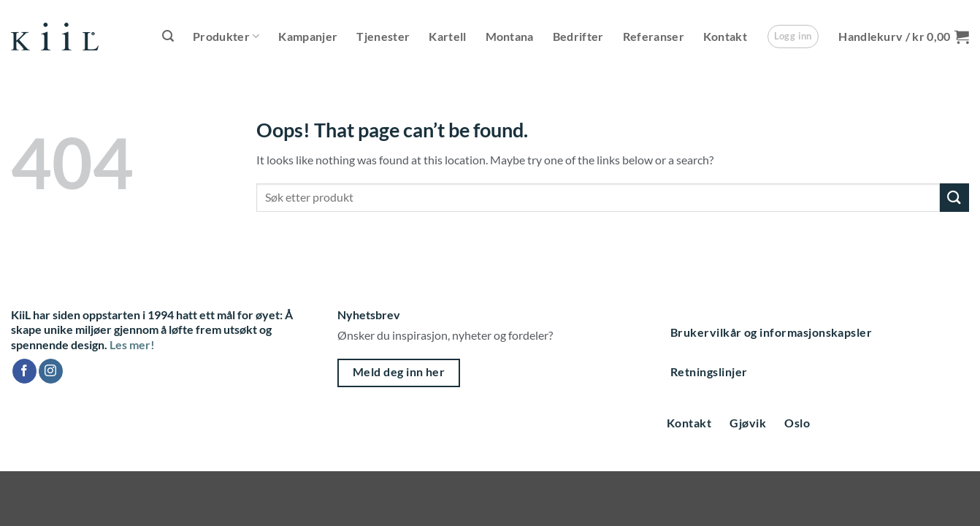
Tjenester (383, 36)
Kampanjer (308, 36)
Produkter (226, 37)
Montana (510, 36)
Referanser (654, 36)
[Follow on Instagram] (51, 371)
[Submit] (954, 198)
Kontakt (725, 36)
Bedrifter (578, 36)
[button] (168, 36)
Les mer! (132, 344)
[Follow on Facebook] (24, 371)
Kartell (447, 36)
